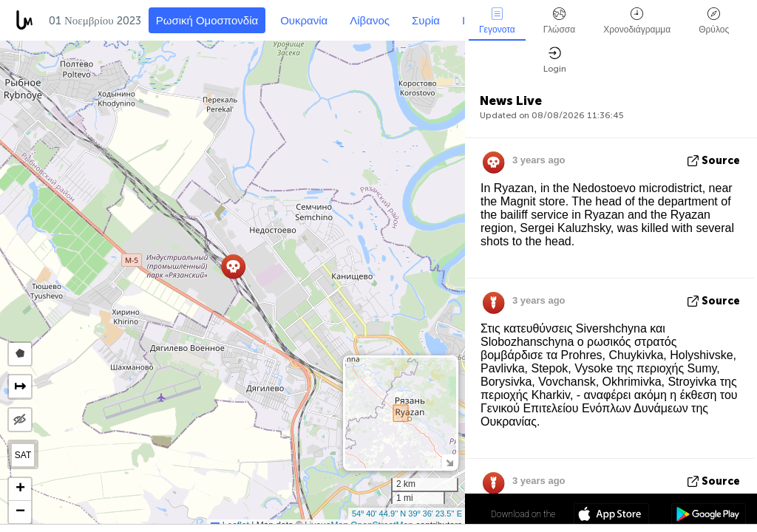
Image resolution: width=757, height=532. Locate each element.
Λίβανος (370, 21)
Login (555, 60)
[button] (233, 266)
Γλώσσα (560, 21)
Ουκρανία (304, 21)
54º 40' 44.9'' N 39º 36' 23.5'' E (407, 514)
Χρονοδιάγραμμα (637, 21)
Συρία (426, 21)
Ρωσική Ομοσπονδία (207, 21)
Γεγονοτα (497, 21)
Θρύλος (714, 21)
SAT (23, 455)
